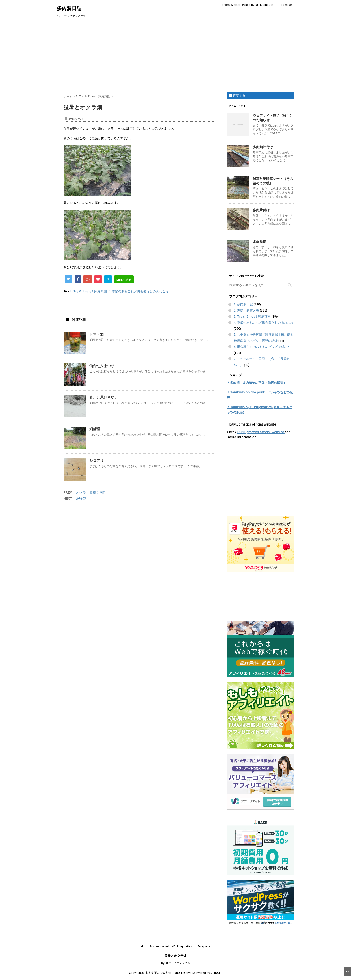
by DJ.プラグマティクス (176, 963)
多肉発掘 (259, 242)
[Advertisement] (175, 56)
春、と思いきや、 (104, 397)
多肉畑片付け (263, 147)
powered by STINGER (208, 973)
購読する (237, 95)
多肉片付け (261, 210)
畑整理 (95, 429)
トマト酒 (96, 334)
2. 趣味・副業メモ (246, 310)
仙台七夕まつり (102, 366)
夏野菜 (81, 499)
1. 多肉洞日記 (243, 304)
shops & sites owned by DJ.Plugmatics (248, 5)
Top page (286, 5)
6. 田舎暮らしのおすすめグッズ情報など (262, 347)
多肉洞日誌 (69, 8)
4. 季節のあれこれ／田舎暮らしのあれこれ (138, 291)
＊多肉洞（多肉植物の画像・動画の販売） (257, 383)
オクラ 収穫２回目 (91, 493)
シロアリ (96, 460)
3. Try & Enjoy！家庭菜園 (88, 291)
